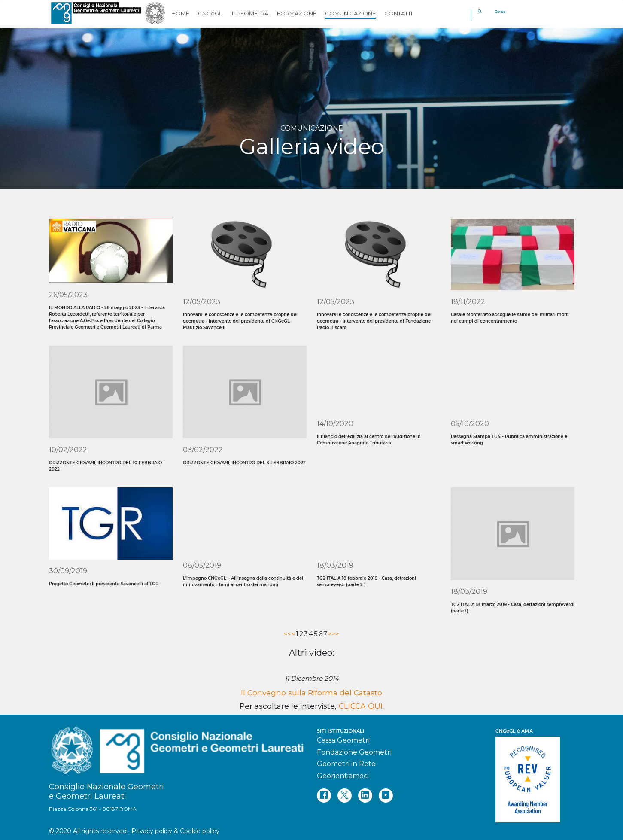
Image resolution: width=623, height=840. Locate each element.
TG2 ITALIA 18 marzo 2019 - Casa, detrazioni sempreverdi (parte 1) (513, 608)
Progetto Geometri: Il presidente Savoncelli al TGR (104, 584)
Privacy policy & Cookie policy (175, 831)
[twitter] (345, 796)
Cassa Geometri (343, 740)
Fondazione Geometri (354, 752)
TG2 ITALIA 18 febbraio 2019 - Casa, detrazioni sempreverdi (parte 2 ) (366, 581)
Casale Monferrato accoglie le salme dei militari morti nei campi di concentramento (510, 318)
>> (335, 634)
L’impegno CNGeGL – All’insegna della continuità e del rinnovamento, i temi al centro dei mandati (243, 581)
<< (288, 634)
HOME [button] (180, 13)
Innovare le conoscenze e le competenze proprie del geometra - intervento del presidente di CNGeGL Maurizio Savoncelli (240, 321)
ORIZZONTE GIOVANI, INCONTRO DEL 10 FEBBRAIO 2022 (105, 466)
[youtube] (386, 796)
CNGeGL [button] (210, 13)
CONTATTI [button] (398, 13)
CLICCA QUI (361, 706)
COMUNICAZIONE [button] (350, 13)
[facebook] (324, 796)
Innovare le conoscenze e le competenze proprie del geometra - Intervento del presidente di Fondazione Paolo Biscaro (374, 321)
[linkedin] (365, 796)
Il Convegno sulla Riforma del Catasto (311, 692)
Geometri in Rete (346, 764)
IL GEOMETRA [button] (249, 13)
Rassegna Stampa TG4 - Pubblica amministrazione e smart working (509, 440)
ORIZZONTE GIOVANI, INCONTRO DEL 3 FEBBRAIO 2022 (244, 463)
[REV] (535, 775)
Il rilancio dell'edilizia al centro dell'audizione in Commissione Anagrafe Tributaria (369, 440)
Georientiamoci (343, 776)
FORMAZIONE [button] (297, 13)
